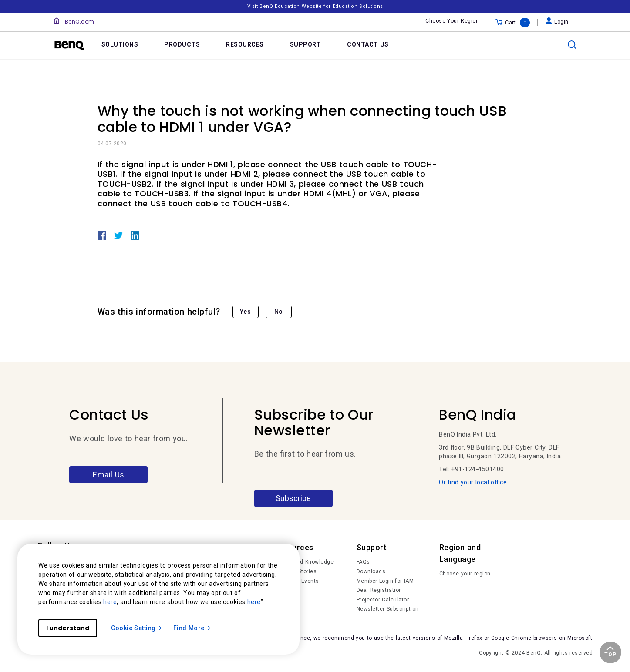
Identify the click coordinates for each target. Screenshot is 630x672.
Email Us (109, 475)
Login (557, 22)
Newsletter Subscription (388, 609)
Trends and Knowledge (303, 562)
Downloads (371, 571)
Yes (246, 312)
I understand (68, 628)
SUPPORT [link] (306, 44)
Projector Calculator (383, 600)
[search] (572, 45)
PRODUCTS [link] (182, 44)
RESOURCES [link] (245, 44)
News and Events (296, 581)
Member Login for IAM (385, 581)
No (279, 312)
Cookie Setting (137, 628)
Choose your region (465, 574)
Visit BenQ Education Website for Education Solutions (315, 6)
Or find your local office (473, 482)
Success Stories (295, 571)
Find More (192, 628)
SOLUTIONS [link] (120, 44)
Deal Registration (379, 590)
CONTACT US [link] (368, 44)
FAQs (363, 562)
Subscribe (293, 498)
